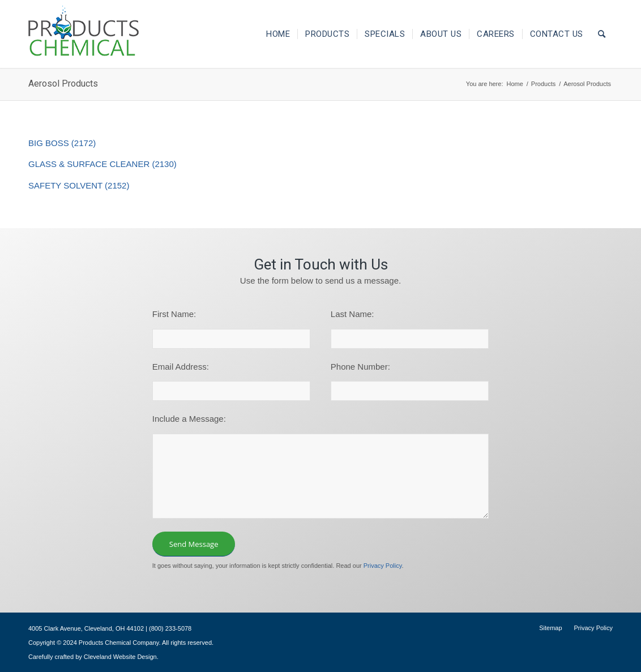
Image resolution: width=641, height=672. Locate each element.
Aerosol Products (63, 84)
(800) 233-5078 (170, 628)
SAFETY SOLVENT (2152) (79, 185)
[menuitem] (278, 34)
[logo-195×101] (84, 34)
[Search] (602, 34)
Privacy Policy (383, 566)
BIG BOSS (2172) (62, 143)
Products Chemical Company (119, 643)
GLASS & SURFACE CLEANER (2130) (102, 164)
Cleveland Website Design (120, 657)
